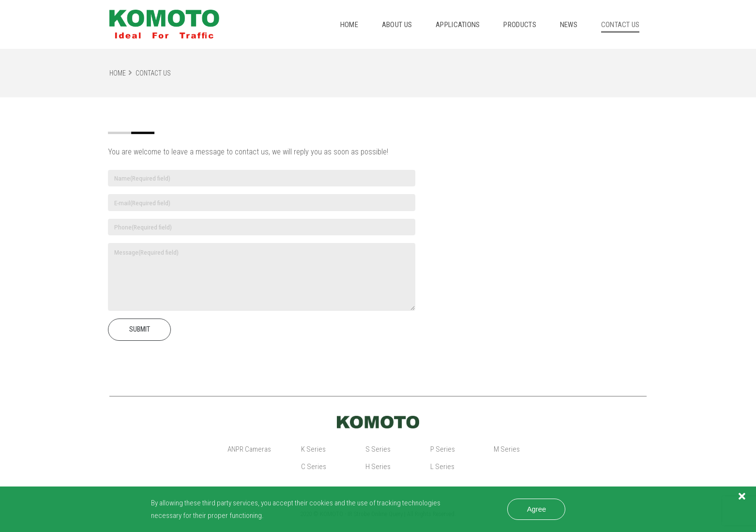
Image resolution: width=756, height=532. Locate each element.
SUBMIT (135, 329)
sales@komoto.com (504, 205)
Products (520, 25)
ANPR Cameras (249, 449)
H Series (378, 467)
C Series (314, 467)
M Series (507, 449)
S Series (378, 449)
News (569, 25)
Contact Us (153, 73)
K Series (313, 449)
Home (349, 25)
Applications (458, 25)
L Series (442, 467)
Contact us (620, 25)
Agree (537, 509)
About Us (397, 25)
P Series (443, 449)
